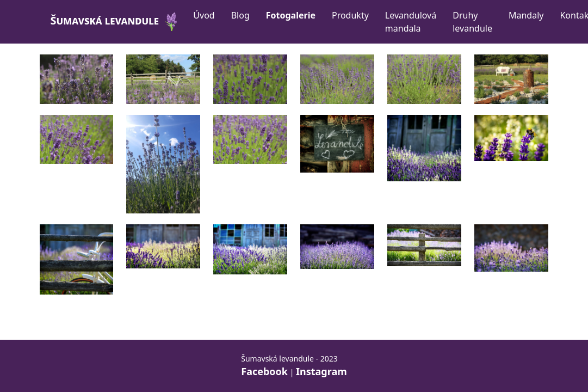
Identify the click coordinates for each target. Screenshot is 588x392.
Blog (240, 15)
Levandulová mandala (411, 22)
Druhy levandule (472, 22)
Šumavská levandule (116, 22)
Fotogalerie (291, 15)
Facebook (264, 371)
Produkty (350, 15)
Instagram (321, 371)
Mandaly (526, 15)
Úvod (204, 15)
